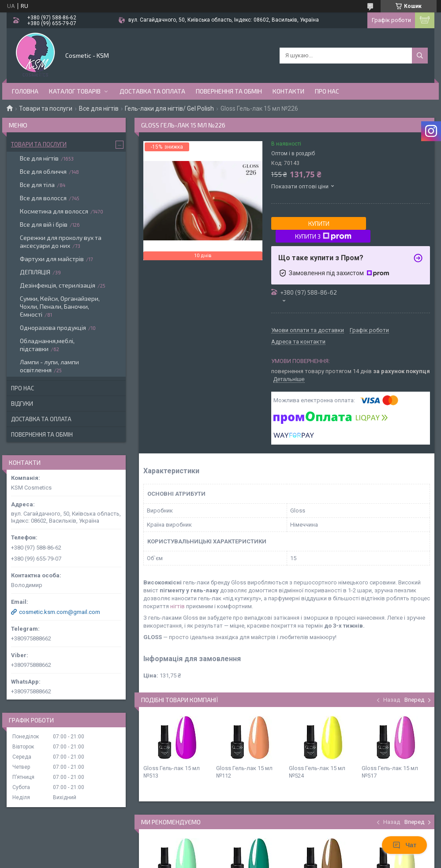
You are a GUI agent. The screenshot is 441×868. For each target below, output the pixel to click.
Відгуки (22, 404)
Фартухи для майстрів (52, 259)
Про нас (327, 91)
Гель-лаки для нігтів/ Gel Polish (169, 108)
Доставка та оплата (152, 91)
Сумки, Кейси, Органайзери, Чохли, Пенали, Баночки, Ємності (60, 306)
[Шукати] (420, 56)
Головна (25, 91)
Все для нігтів (99, 108)
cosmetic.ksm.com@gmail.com (60, 612)
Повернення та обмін (229, 91)
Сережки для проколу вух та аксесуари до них (61, 241)
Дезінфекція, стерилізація (58, 285)
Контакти (288, 91)
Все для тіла (37, 185)
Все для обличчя (43, 171)
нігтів (178, 606)
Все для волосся (43, 198)
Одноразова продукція (53, 327)
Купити (319, 224)
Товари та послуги (46, 108)
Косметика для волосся (54, 211)
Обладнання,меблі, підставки (47, 345)
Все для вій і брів (44, 224)
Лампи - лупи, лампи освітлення (49, 366)
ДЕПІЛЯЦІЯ (35, 272)
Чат (404, 845)
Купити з (323, 236)
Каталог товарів (75, 91)
